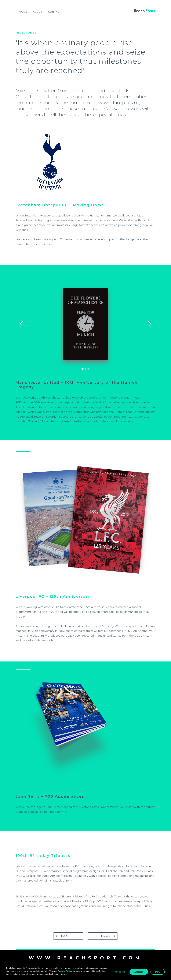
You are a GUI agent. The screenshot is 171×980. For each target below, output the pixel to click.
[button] (22, 324)
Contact (54, 12)
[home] (145, 11)
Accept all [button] (139, 972)
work (23, 12)
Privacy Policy (65, 971)
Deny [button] (158, 972)
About (38, 12)
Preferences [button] (119, 972)
